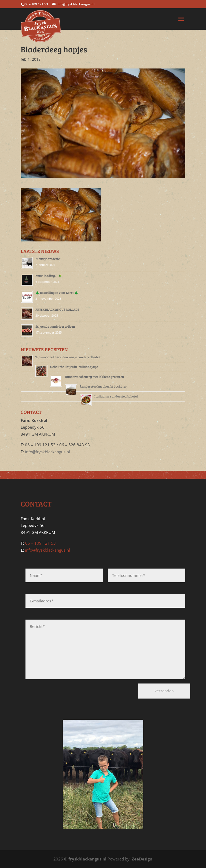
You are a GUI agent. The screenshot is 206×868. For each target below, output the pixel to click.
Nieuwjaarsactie (48, 259)
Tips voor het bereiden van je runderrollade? (68, 357)
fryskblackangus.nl (87, 859)
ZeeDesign (142, 859)
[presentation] (54, 694)
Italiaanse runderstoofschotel (116, 396)
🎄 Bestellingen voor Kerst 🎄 (57, 292)
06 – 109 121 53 (41, 543)
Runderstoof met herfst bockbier (103, 386)
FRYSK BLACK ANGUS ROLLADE (57, 309)
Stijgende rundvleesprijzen (55, 326)
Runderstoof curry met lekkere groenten (94, 377)
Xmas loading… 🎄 (49, 276)
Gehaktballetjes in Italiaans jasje (74, 367)
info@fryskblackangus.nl (47, 452)
